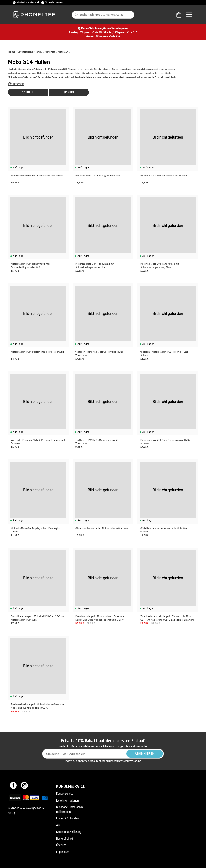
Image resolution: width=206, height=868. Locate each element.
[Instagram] (24, 786)
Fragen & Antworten (67, 818)
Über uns (61, 845)
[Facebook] (13, 786)
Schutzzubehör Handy (30, 52)
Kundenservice (65, 794)
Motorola (50, 52)
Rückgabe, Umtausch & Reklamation (69, 810)
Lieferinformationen (67, 801)
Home (11, 52)
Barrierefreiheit (64, 839)
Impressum (63, 852)
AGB (59, 825)
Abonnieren (145, 754)
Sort (69, 92)
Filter (28, 92)
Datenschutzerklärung (69, 832)
